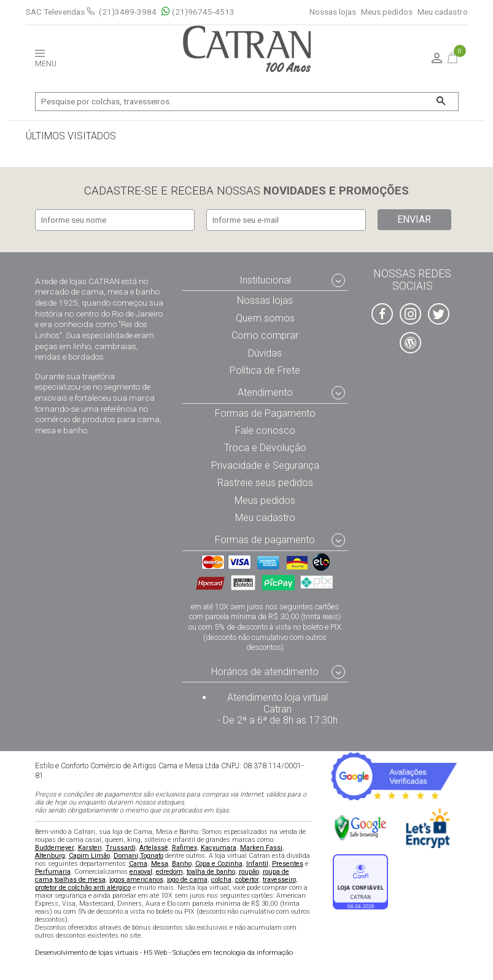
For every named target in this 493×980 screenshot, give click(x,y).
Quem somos (265, 318)
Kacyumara (219, 848)
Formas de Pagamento (265, 413)
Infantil (257, 864)
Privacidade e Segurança (265, 465)
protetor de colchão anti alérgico (83, 888)
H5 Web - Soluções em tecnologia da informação (164, 953)
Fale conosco (265, 430)
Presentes (288, 864)
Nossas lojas (333, 12)
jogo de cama (187, 880)
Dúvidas (265, 353)
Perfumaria (53, 872)
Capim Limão (89, 856)
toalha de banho (211, 872)
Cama (138, 864)
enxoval (141, 872)
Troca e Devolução (265, 448)
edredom (169, 872)
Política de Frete (265, 370)
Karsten (90, 848)
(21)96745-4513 (198, 12)
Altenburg (50, 856)
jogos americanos (136, 880)
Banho (182, 864)
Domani (126, 856)
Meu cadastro (443, 12)
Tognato (152, 856)
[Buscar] (441, 102)
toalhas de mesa (80, 880)
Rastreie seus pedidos (265, 483)
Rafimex (184, 848)
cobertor (247, 880)
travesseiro (279, 880)
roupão (249, 872)
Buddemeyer (55, 848)
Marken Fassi (261, 848)
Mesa (160, 864)
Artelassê (154, 848)
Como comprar (265, 335)
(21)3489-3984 (128, 12)
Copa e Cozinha (219, 864)
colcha (221, 880)
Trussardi (121, 848)
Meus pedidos (387, 12)
